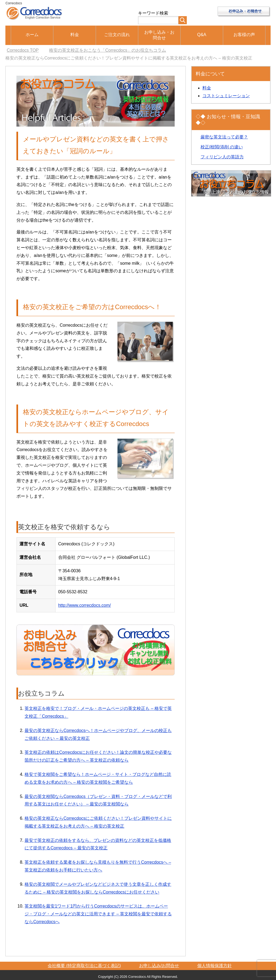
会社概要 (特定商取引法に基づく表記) (84, 966)
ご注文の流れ (117, 35)
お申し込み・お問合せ (159, 35)
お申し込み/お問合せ (159, 966)
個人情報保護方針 (215, 966)
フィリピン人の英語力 (222, 157)
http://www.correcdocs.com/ (85, 605)
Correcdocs (14, 3)
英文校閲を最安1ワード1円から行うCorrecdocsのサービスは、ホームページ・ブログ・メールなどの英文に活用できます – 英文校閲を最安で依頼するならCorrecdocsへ (98, 914)
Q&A (202, 35)
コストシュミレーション (226, 96)
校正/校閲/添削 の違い (222, 147)
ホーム (32, 35)
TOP (23, 50)
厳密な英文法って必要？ (224, 137)
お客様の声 (244, 35)
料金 (75, 35)
